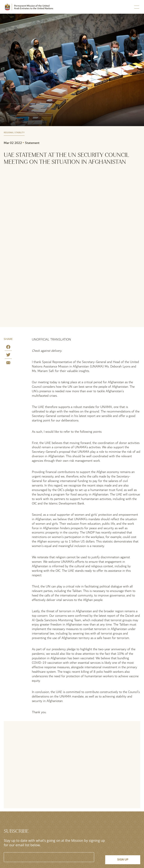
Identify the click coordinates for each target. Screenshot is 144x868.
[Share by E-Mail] (8, 363)
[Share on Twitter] (8, 356)
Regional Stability (14, 133)
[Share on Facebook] (8, 348)
